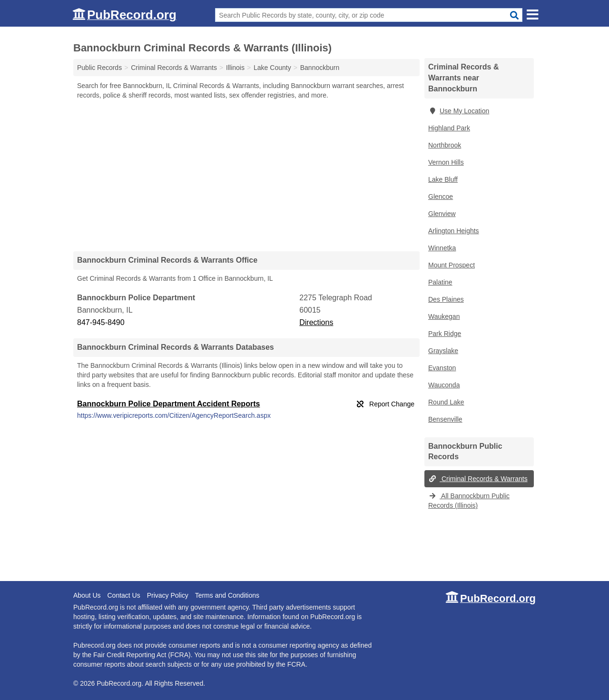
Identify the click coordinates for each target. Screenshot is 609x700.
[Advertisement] (246, 175)
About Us (87, 595)
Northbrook (445, 145)
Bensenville (445, 419)
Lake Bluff (443, 179)
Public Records (99, 68)
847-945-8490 (101, 322)
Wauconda (444, 385)
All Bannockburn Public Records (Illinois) (469, 501)
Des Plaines (446, 299)
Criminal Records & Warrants (478, 479)
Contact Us (123, 595)
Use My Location (459, 111)
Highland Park (449, 128)
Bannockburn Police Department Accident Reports (168, 404)
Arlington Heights (454, 231)
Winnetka (442, 248)
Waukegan (444, 316)
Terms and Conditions (227, 595)
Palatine (440, 282)
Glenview (442, 214)
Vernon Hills (446, 162)
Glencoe (441, 197)
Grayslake (443, 351)
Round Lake (446, 402)
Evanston (442, 368)
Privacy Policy (168, 595)
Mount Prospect (452, 265)
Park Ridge (445, 334)
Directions (316, 322)
